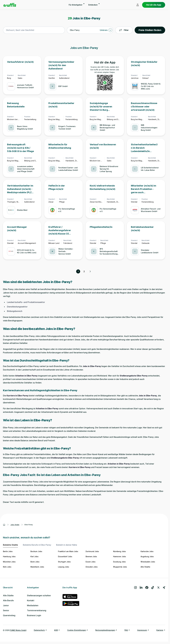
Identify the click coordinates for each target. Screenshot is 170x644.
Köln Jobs (7, 567)
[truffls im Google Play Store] (71, 603)
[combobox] (34, 30)
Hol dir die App (154, 5)
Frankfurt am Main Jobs (68, 551)
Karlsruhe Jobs (147, 551)
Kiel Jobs (34, 556)
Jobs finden (15, 525)
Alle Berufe (8, 600)
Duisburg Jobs (119, 562)
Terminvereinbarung (37, 610)
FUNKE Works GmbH (18, 630)
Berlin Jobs (8, 551)
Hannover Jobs (120, 556)
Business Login (34, 615)
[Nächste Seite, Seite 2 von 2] (90, 271)
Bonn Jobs (35, 562)
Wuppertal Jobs (120, 567)
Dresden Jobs (92, 567)
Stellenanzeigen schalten (39, 595)
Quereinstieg (9, 615)
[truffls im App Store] (71, 596)
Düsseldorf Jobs (65, 556)
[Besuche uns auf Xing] (164, 588)
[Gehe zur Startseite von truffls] (10, 5)
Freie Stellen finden (150, 30)
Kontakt (31, 600)
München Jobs (9, 562)
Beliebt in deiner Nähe (67, 545)
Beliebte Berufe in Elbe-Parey (37, 545)
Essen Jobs (91, 562)
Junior (6, 605)
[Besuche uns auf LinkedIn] (141, 588)
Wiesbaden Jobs (148, 562)
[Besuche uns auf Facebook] (147, 588)
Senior (6, 610)
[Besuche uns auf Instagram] (135, 588)
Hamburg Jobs (9, 556)
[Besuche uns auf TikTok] (153, 588)
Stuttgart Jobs (64, 562)
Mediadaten (33, 605)
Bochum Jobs (36, 551)
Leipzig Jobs (64, 567)
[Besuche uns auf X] (158, 588)
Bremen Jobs (91, 556)
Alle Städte (145, 567)
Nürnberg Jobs (119, 551)
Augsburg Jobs (147, 556)
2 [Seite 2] (84, 271)
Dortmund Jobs (92, 551)
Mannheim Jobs (37, 567)
